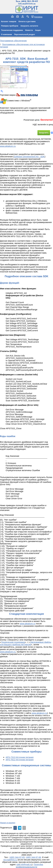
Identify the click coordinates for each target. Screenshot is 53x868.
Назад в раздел (8, 823)
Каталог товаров (9, 21)
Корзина (38, 17)
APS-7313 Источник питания (20, 757)
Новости (29, 30)
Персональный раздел (25, 34)
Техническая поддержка (12, 30)
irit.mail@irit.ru (27, 4)
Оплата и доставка (27, 21)
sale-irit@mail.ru (24, 864)
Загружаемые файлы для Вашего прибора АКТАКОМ (26, 643)
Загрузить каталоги (29, 26)
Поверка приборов (10, 26)
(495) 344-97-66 (33, 857)
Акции (38, 30)
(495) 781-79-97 (29, 1)
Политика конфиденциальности (29, 866)
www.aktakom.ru (8, 146)
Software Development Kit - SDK (29, 157)
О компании (7, 34)
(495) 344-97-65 (17, 857)
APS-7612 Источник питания (20, 760)
